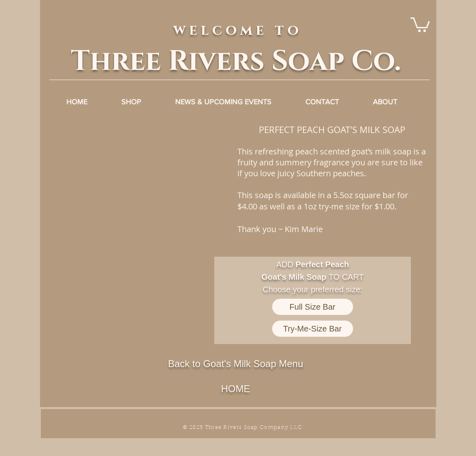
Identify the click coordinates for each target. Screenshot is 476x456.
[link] (420, 24)
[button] (140, 220)
